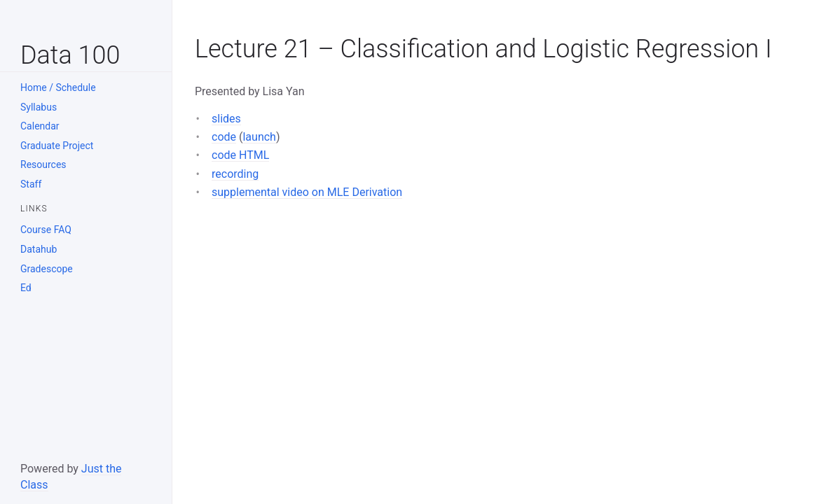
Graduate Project (57, 146)
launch (259, 137)
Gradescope (47, 269)
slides (226, 119)
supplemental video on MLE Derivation (307, 192)
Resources (43, 164)
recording (235, 174)
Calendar (40, 126)
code (224, 137)
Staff (31, 184)
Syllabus (39, 107)
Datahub (39, 249)
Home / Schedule (58, 87)
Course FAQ (46, 230)
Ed (26, 288)
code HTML (240, 155)
